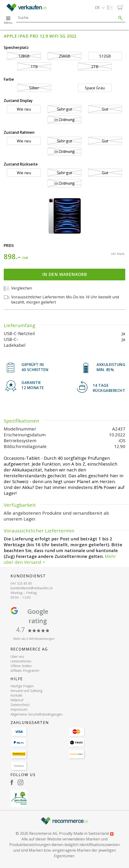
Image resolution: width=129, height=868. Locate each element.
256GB (64, 56)
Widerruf (17, 700)
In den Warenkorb (64, 274)
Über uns (17, 656)
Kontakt (16, 695)
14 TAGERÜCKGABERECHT (109, 388)
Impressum (19, 709)
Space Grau (95, 88)
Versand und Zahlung (26, 691)
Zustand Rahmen (19, 132)
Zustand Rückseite (21, 164)
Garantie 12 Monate (33, 385)
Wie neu (24, 109)
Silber (34, 88)
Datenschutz (20, 705)
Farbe (9, 79)
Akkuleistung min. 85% (111, 367)
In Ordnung (64, 120)
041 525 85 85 (21, 583)
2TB (95, 67)
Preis (9, 246)
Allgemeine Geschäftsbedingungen (37, 714)
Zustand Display (18, 101)
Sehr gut (64, 109)
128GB (24, 56)
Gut (105, 109)
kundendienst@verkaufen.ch (32, 588)
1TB (34, 67)
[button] (100, 7)
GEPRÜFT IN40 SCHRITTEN (35, 367)
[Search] (66, 18)
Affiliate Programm (25, 671)
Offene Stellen (21, 666)
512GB (105, 56)
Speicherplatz (16, 47)
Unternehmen (21, 661)
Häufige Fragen (22, 686)
